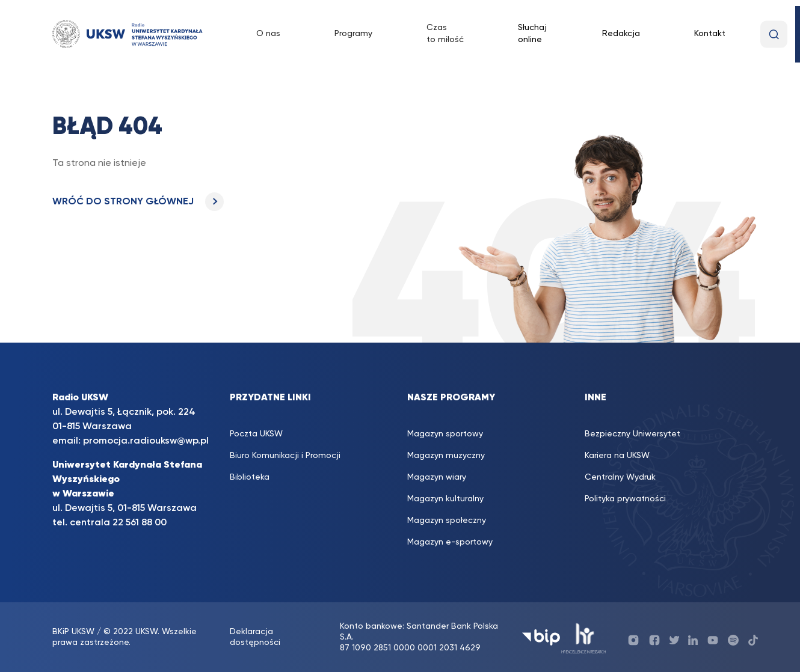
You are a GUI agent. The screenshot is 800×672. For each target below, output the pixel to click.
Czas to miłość (445, 34)
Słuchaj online (532, 34)
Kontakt (710, 34)
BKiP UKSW (75, 632)
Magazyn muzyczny (446, 456)
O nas (268, 34)
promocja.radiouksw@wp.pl (146, 441)
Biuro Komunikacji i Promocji (285, 456)
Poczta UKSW (256, 434)
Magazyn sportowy (445, 434)
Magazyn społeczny (447, 521)
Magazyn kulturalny (445, 499)
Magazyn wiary (437, 477)
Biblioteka (250, 477)
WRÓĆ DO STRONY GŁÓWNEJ (138, 202)
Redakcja (621, 34)
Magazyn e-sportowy (450, 542)
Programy (353, 34)
